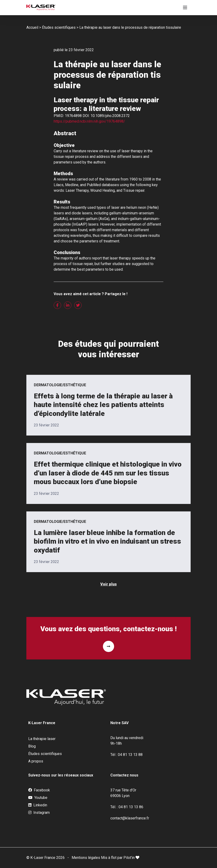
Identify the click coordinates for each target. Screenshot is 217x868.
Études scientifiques (59, 27)
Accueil (32, 27)
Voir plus (108, 584)
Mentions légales (86, 858)
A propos (36, 761)
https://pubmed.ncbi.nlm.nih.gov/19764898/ (89, 121)
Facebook (39, 790)
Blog (32, 746)
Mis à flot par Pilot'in (120, 858)
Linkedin (38, 805)
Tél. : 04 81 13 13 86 (127, 807)
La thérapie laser (42, 739)
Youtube (38, 798)
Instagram (39, 813)
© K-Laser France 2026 (45, 858)
